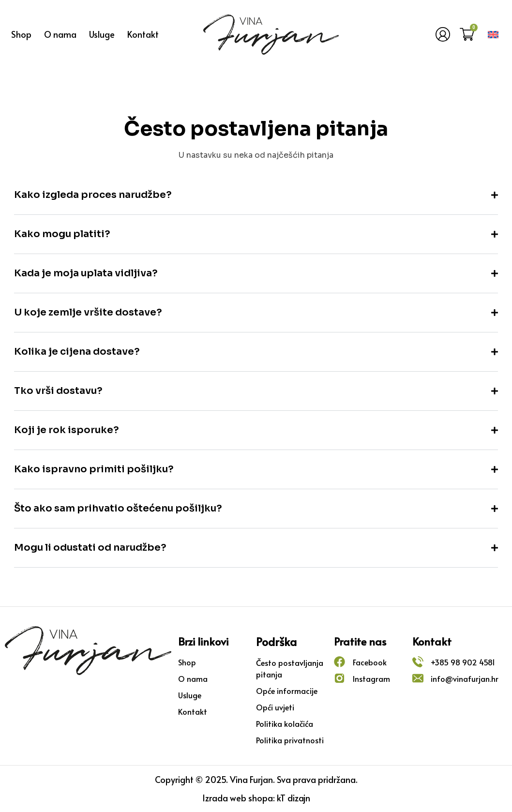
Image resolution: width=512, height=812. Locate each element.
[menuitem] (493, 35)
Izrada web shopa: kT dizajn (256, 798)
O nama (60, 34)
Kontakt (143, 34)
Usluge (102, 34)
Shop (21, 34)
